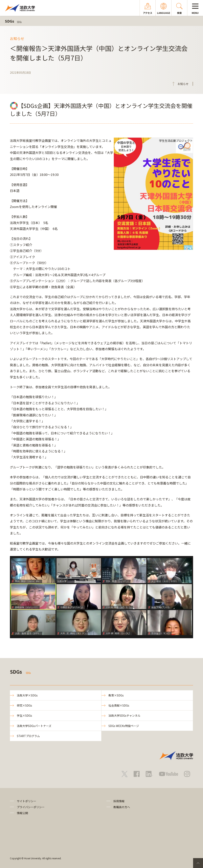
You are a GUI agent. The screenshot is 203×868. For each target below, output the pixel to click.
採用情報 (119, 801)
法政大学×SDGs (27, 695)
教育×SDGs (116, 695)
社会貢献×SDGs (119, 705)
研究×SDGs (24, 705)
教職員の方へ (122, 807)
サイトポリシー (27, 801)
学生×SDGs (24, 715)
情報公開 (22, 813)
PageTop (198, 863)
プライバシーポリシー (31, 807)
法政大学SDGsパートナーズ (34, 726)
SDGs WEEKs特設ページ (124, 726)
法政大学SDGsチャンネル (124, 715)
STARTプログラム (28, 736)
